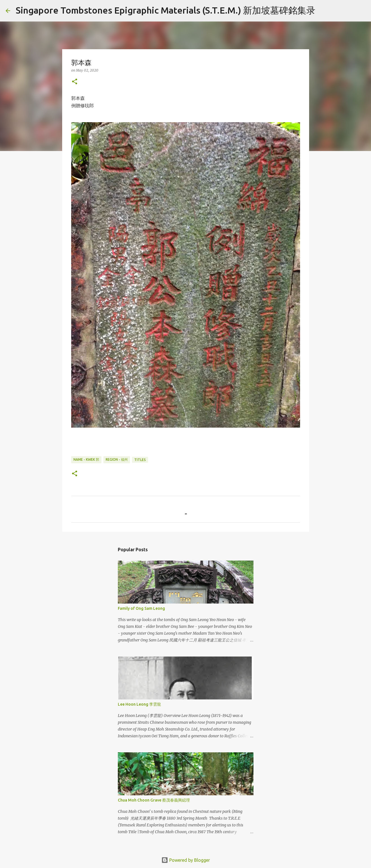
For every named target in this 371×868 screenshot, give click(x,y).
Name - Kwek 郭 (86, 459)
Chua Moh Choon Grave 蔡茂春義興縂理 (154, 800)
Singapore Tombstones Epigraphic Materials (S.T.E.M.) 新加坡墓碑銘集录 (166, 10)
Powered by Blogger (186, 860)
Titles (140, 460)
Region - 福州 (117, 459)
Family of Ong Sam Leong (141, 608)
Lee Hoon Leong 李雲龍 (139, 704)
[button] (75, 82)
